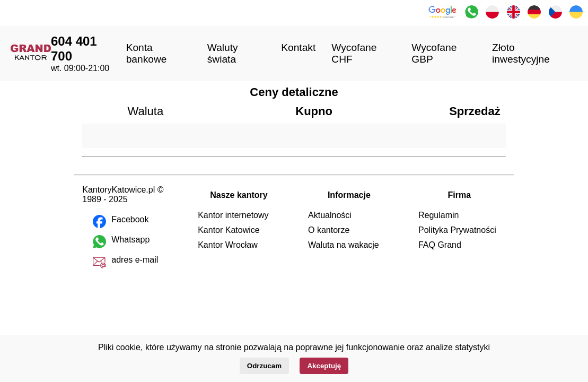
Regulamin (438, 215)
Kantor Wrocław (228, 245)
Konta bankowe (147, 53)
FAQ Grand (440, 245)
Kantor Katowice (229, 230)
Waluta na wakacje (344, 245)
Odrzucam (264, 366)
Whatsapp (130, 240)
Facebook (130, 219)
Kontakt (298, 47)
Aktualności (330, 215)
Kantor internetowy (233, 215)
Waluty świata (223, 53)
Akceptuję (324, 366)
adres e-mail (135, 260)
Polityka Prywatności (457, 230)
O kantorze (329, 230)
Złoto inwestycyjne (521, 53)
